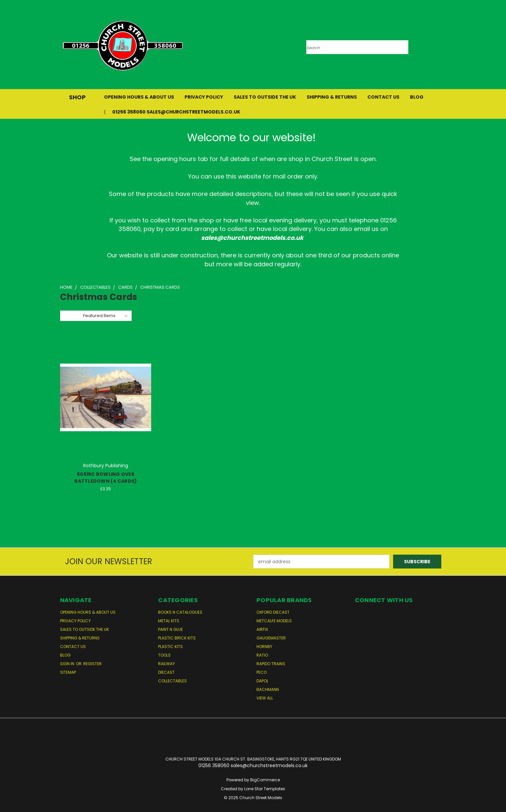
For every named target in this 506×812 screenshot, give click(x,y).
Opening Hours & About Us (139, 97)
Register (92, 664)
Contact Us (383, 97)
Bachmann (268, 689)
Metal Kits (169, 621)
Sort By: (71, 316)
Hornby (264, 647)
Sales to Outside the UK (265, 97)
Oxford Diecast (273, 612)
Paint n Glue (170, 629)
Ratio (262, 655)
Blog (417, 97)
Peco (262, 672)
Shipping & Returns (332, 97)
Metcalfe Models (274, 621)
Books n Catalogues (180, 612)
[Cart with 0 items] (445, 46)
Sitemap (68, 672)
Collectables (172, 681)
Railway (167, 664)
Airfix (262, 629)
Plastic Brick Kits (177, 638)
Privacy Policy (204, 97)
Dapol (262, 681)
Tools (164, 655)
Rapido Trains (271, 664)
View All (265, 698)
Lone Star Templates (265, 789)
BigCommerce (265, 780)
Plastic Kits (170, 647)
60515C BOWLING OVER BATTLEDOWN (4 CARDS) (105, 478)
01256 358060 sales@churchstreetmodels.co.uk (176, 112)
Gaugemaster (271, 638)
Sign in (68, 664)
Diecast (166, 672)
